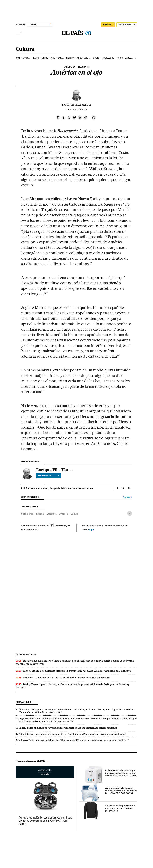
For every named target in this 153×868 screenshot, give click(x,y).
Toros (120, 58)
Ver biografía (49, 475)
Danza (61, 58)
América (64, 514)
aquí (92, 529)
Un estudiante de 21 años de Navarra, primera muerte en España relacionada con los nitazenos (68, 728)
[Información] (88, 67)
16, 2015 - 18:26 (76, 109)
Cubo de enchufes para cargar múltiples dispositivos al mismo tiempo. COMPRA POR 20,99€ (121, 773)
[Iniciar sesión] (127, 25)
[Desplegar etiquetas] (130, 513)
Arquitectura (84, 58)
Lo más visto (23, 702)
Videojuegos (108, 58)
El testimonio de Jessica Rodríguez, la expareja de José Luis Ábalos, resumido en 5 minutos (77, 671)
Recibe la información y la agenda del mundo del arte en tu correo (59, 488)
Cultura (25, 49)
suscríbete (108, 25)
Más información (31, 529)
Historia (70, 58)
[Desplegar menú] (19, 33)
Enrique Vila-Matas (76, 105)
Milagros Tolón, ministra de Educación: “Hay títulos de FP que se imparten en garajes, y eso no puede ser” (74, 740)
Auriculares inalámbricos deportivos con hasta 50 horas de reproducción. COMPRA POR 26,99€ (46, 821)
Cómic (96, 58)
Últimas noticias (26, 655)
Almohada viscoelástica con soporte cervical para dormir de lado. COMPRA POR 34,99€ (121, 791)
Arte (53, 58)
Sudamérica (27, 514)
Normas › (127, 497)
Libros (45, 58)
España (40, 514)
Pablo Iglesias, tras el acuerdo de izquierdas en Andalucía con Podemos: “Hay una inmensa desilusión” (72, 734)
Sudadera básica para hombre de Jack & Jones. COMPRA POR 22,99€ (120, 808)
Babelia (129, 58)
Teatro (36, 58)
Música (26, 58)
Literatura (52, 514)
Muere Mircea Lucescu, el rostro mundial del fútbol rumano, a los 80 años (66, 678)
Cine (18, 58)
